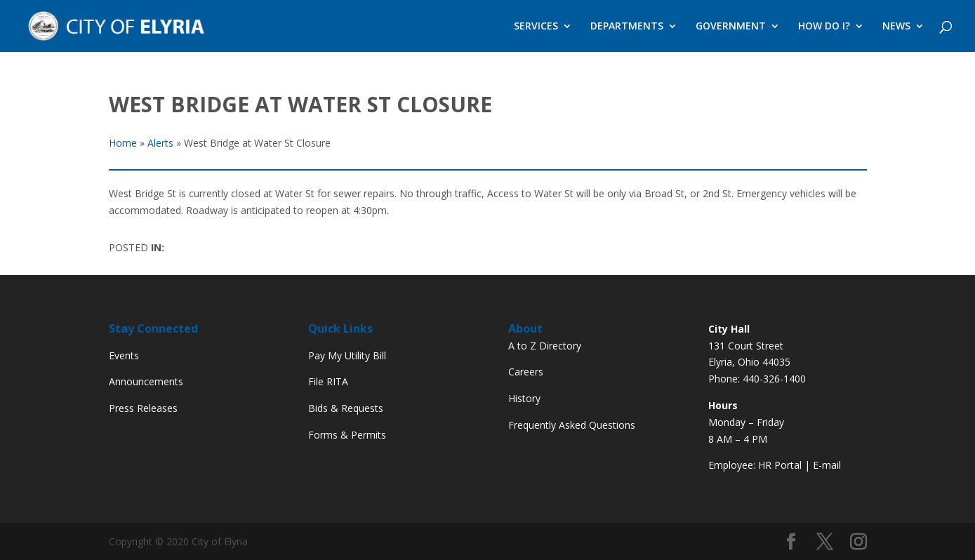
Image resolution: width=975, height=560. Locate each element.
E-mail (827, 465)
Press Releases (143, 408)
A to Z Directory (545, 346)
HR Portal (780, 465)
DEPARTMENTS (627, 27)
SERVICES (536, 27)
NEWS (896, 27)
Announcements (146, 381)
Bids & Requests (346, 408)
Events (124, 355)
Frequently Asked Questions (572, 425)
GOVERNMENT (731, 27)
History (524, 398)
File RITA (328, 381)
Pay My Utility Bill (347, 355)
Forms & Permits (347, 435)
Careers (526, 372)
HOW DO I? (824, 27)
